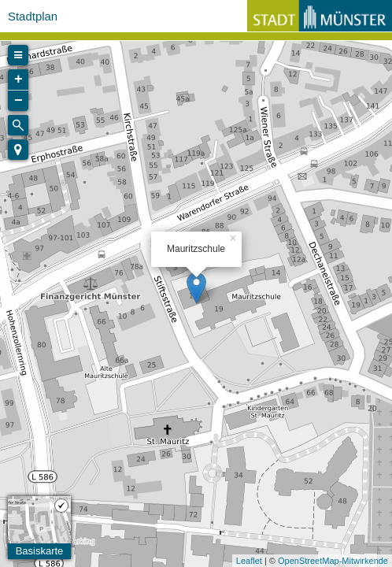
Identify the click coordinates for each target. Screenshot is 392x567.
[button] (18, 150)
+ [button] (18, 80)
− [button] (18, 101)
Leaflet (249, 561)
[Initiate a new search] (18, 125)
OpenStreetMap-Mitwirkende (333, 561)
